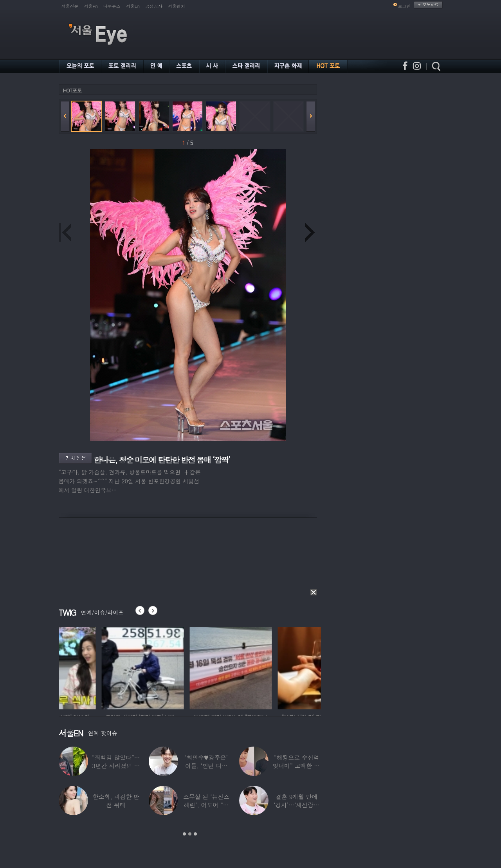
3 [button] (195, 834)
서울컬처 (177, 6)
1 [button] (184, 834)
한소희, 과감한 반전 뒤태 (116, 801)
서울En (133, 6)
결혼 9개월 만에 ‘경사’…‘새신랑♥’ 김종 (297, 805)
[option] (100, 667)
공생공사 (154, 6)
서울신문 (70, 6)
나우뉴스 (112, 6)
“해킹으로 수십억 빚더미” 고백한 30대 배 (296, 766)
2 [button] (190, 834)
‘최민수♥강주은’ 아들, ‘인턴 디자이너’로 (206, 766)
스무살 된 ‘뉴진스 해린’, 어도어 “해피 (206, 805)
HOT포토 (72, 90)
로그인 (405, 6)
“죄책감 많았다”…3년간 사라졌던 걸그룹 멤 (116, 766)
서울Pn (91, 6)
